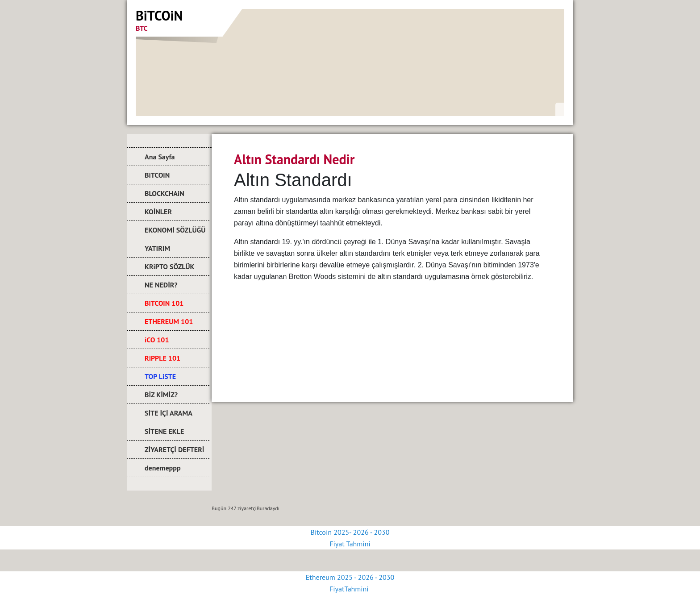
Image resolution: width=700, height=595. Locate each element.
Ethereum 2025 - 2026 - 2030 (350, 577)
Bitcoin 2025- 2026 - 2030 (350, 532)
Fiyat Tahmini (350, 544)
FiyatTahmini (350, 589)
